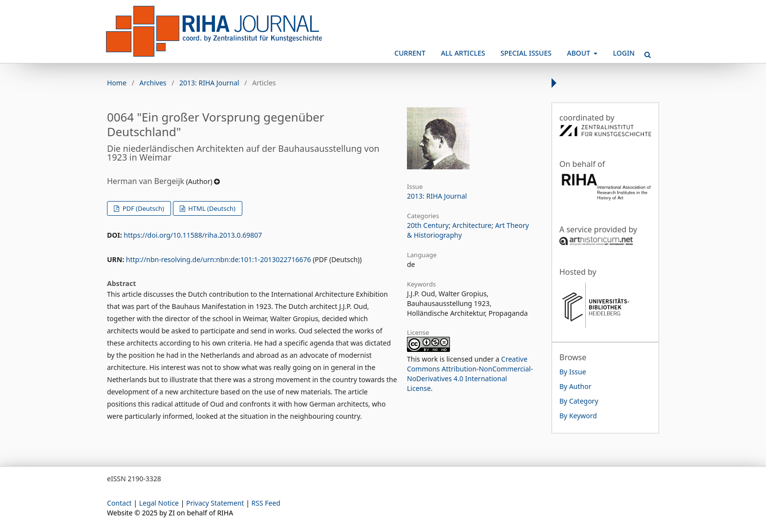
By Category (579, 401)
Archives (153, 83)
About (580, 53)
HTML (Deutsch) (211, 208)
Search (644, 51)
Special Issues (526, 53)
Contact (119, 503)
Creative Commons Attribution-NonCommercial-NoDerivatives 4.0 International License (470, 374)
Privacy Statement (215, 503)
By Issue (573, 372)
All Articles (463, 53)
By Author (575, 386)
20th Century (428, 225)
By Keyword (578, 416)
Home (117, 83)
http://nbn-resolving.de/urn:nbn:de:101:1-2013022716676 (219, 259)
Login (624, 53)
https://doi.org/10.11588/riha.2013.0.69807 (193, 235)
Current (410, 53)
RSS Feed (266, 503)
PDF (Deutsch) (142, 208)
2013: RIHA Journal (209, 83)
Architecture (472, 225)
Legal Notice (159, 503)
